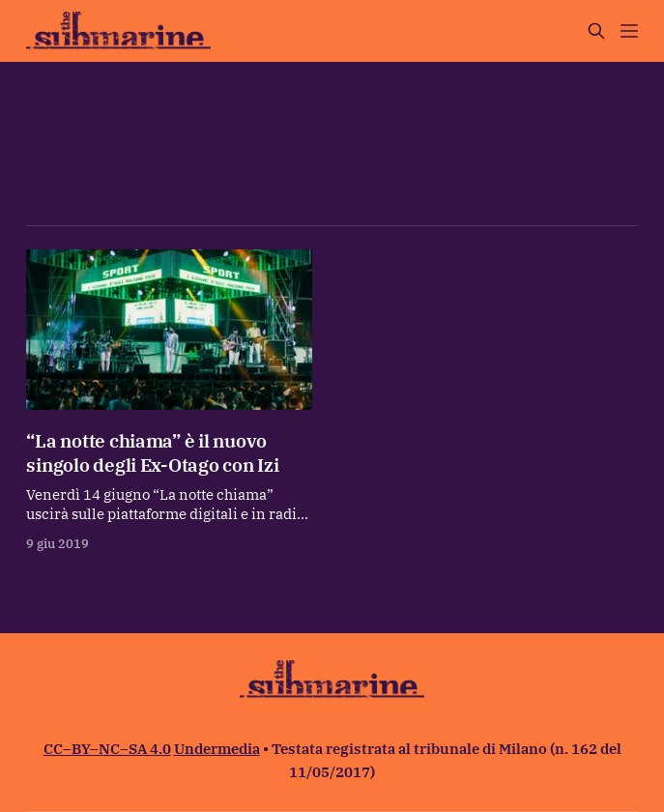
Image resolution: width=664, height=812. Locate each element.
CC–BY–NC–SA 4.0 (107, 749)
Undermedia (217, 749)
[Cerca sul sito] (596, 31)
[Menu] (629, 31)
